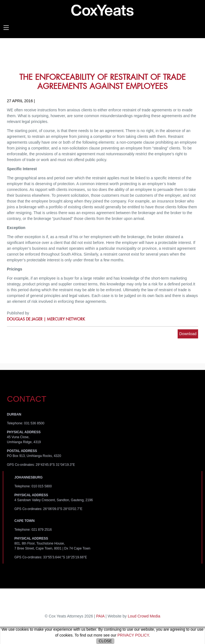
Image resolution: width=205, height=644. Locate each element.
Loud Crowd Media (144, 616)
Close (105, 641)
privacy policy (133, 635)
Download (188, 334)
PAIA (100, 616)
